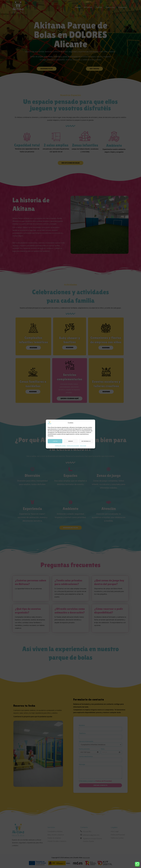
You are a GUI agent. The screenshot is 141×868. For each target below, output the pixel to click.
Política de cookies (60, 446)
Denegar (70, 441)
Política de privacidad (73, 446)
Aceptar (55, 441)
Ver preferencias (86, 441)
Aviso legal (83, 446)
